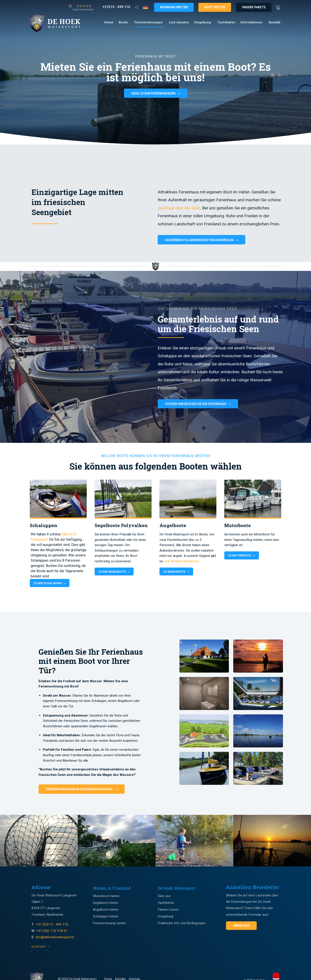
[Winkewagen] (279, 7)
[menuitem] (109, 22)
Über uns (164, 896)
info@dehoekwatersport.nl (55, 937)
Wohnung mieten (174, 7)
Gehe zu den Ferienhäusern (156, 94)
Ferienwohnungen (148, 22)
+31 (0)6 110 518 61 (52, 931)
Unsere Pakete (254, 7)
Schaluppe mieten (106, 916)
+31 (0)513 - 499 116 (52, 924)
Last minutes (179, 22)
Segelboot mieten (106, 903)
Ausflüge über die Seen (179, 208)
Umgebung (202, 22)
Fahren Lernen (168, 910)
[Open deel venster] (136, 7)
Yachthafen (226, 22)
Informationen (251, 22)
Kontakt (275, 22)
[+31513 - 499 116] (116, 7)
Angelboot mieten (106, 910)
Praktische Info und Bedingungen (182, 923)
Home (109, 22)
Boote (123, 22)
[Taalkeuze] (145, 7)
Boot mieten (215, 7)
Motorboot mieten (106, 896)
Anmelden (241, 926)
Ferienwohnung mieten (109, 923)
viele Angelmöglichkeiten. (182, 561)
